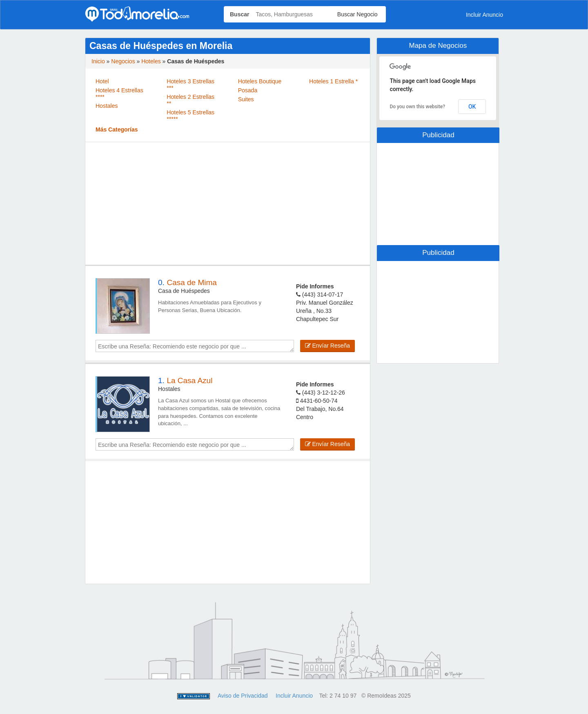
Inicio (98, 61)
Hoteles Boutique (260, 81)
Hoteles (151, 61)
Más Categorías (117, 129)
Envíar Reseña (328, 346)
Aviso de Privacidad (243, 696)
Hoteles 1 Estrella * (333, 81)
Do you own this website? (417, 107)
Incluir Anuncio (484, 15)
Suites (246, 99)
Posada (248, 90)
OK (472, 107)
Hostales (107, 106)
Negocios (123, 61)
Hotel (102, 81)
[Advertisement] (228, 203)
